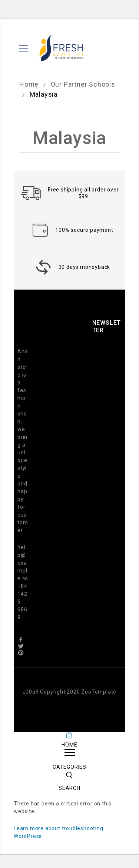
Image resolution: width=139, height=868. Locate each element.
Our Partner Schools (83, 84)
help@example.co (23, 563)
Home (30, 84)
